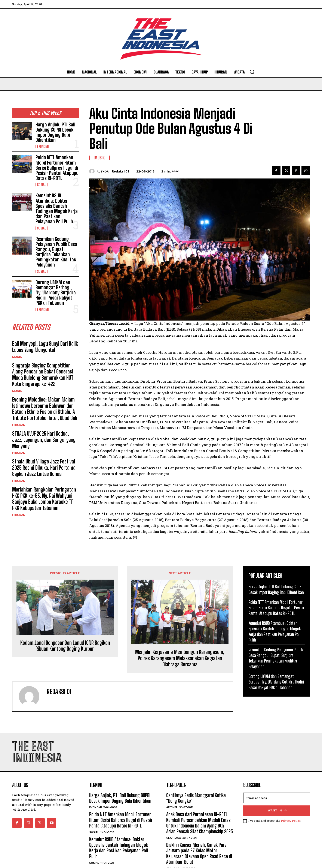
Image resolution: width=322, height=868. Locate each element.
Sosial (42, 185)
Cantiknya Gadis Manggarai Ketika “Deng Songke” (196, 798)
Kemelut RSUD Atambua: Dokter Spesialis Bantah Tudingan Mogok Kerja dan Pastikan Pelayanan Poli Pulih (57, 208)
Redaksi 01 (120, 171)
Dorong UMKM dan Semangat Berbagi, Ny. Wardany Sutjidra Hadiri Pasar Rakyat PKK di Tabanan (56, 293)
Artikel (172, 807)
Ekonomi (43, 147)
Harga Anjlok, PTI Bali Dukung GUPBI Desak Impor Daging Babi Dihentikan (55, 132)
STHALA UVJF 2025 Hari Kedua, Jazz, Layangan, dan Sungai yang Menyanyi (44, 440)
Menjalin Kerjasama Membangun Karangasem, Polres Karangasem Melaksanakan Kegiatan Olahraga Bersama (180, 658)
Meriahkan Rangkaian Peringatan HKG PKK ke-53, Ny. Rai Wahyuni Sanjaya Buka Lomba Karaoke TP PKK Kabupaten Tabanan (44, 499)
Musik (17, 357)
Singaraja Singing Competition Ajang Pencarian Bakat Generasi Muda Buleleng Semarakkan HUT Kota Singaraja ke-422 (43, 375)
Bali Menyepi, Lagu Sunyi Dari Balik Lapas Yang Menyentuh (45, 347)
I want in (277, 811)
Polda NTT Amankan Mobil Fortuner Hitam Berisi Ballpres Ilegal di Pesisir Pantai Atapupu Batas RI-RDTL (57, 168)
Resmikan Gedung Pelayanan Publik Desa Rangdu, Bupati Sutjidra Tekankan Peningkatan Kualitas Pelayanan (56, 252)
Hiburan (19, 425)
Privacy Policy (291, 821)
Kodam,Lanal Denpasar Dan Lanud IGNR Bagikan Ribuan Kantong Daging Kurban (65, 646)
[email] (277, 798)
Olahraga (174, 838)
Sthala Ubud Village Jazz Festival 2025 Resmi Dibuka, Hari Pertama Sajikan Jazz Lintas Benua (44, 468)
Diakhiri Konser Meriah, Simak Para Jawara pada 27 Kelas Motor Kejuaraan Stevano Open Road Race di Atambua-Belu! (199, 853)
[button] (252, 72)
